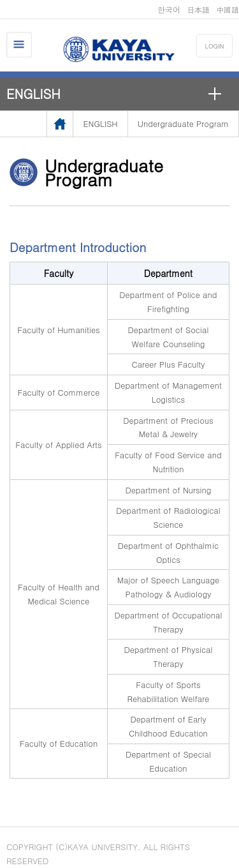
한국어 (169, 9)
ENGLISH (33, 94)
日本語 (198, 9)
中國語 (228, 9)
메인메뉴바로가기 (0, 0)
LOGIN (215, 46)
